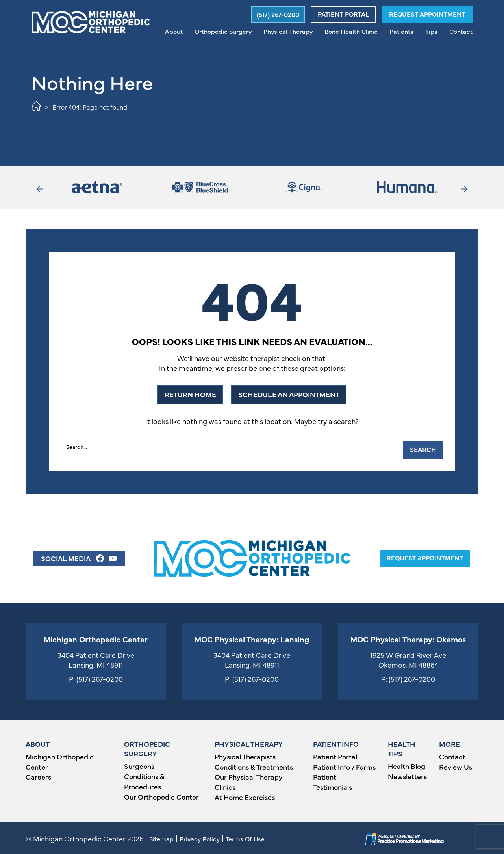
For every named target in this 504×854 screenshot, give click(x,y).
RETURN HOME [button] (190, 394)
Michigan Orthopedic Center (96, 637)
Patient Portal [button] (343, 14)
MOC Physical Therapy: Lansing (252, 637)
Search (420, 447)
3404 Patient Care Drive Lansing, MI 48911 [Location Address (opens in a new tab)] (96, 658)
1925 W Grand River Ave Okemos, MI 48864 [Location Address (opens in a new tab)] (408, 658)
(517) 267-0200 (100, 677)
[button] (276, 15)
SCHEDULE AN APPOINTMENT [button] (289, 394)
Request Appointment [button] (427, 14)
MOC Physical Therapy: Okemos (408, 637)
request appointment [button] (425, 556)
